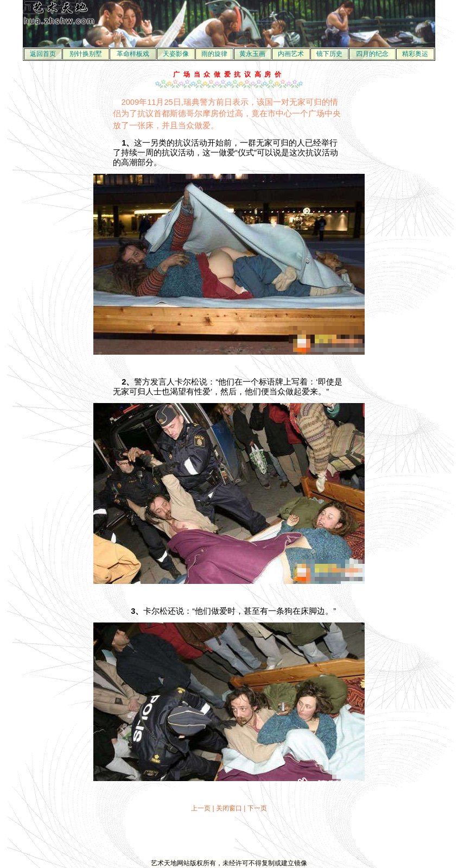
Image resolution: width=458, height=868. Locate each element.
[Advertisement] (229, 836)
